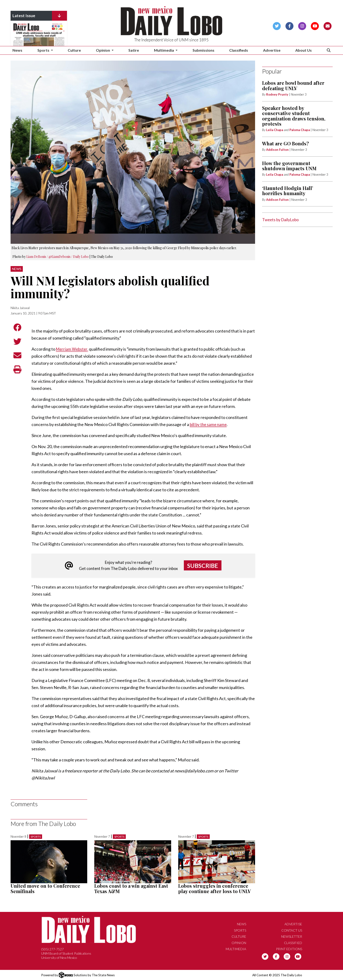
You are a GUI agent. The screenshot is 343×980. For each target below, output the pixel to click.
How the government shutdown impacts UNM (289, 166)
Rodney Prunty (277, 94)
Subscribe (203, 565)
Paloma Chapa (300, 130)
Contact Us (292, 930)
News (17, 50)
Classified (293, 943)
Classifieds (239, 50)
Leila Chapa (275, 130)
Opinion (239, 943)
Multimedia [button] (164, 50)
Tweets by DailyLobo (280, 220)
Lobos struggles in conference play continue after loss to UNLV (215, 888)
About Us (304, 50)
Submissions (203, 50)
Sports (36, 836)
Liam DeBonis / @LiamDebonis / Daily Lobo (57, 257)
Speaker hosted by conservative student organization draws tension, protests (294, 116)
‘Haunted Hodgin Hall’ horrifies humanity (288, 191)
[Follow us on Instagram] (302, 25)
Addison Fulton (277, 150)
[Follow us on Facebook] (290, 25)
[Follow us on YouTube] (315, 25)
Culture (74, 50)
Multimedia (236, 949)
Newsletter (292, 936)
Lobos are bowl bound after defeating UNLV (293, 85)
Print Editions (289, 949)
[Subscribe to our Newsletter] (328, 25)
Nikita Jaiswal (20, 308)
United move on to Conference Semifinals (45, 888)
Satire (134, 50)
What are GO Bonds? (286, 143)
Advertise (272, 50)
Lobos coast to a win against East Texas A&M (131, 888)
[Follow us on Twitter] (277, 25)
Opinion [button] (103, 50)
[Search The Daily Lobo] (329, 50)
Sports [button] (44, 50)
